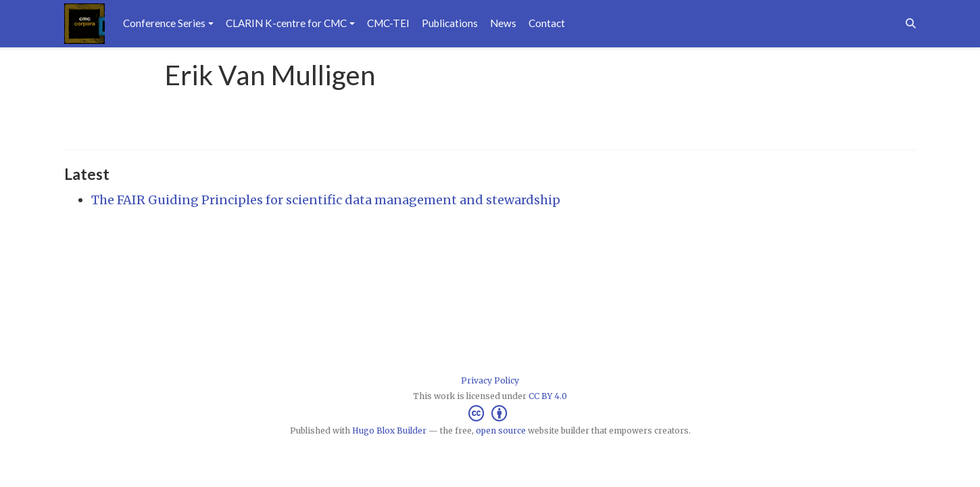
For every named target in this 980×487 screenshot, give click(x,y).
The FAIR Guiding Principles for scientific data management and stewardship (326, 200)
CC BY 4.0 (548, 396)
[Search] (911, 23)
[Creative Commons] (490, 414)
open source (501, 431)
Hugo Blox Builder (389, 431)
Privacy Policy (490, 380)
